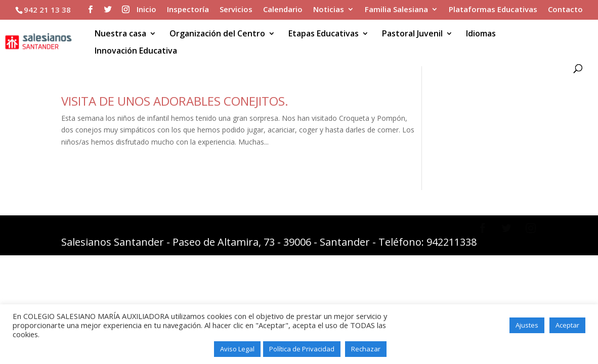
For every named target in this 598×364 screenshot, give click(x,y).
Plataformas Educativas (493, 10)
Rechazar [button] (366, 349)
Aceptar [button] (567, 325)
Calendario (283, 10)
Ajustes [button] (527, 325)
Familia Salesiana (396, 10)
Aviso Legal (237, 349)
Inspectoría (188, 10)
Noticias (329, 10)
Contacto (565, 10)
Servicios (236, 10)
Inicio (146, 10)
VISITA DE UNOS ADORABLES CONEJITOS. (175, 101)
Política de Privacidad (302, 349)
